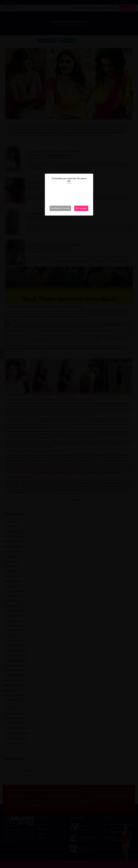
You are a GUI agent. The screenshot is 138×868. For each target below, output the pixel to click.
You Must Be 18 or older (60, 208)
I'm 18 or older (81, 208)
